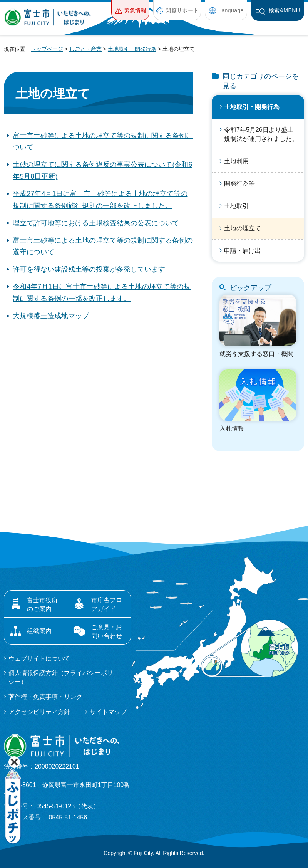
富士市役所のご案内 (42, 604)
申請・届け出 (243, 251)
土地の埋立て (243, 228)
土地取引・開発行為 (132, 49)
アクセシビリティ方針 (39, 712)
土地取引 (236, 206)
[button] (130, 10)
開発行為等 (239, 184)
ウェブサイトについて (39, 659)
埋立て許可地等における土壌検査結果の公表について (96, 223)
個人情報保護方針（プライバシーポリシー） (61, 677)
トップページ (47, 49)
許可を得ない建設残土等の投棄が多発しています (89, 269)
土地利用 (236, 161)
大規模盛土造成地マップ (51, 316)
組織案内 (39, 631)
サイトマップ (108, 712)
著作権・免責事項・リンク (45, 697)
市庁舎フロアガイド (107, 604)
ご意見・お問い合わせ (107, 631)
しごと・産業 (85, 49)
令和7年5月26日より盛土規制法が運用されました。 (261, 134)
